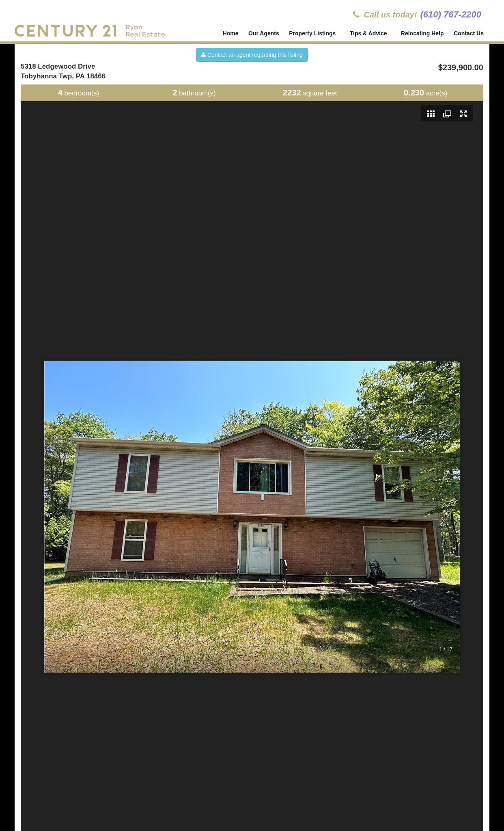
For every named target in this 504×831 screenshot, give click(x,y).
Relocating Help (422, 33)
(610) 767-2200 (451, 14)
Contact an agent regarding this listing (252, 55)
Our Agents (264, 33)
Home (231, 33)
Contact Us (469, 33)
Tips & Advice (369, 33)
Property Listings (313, 33)
